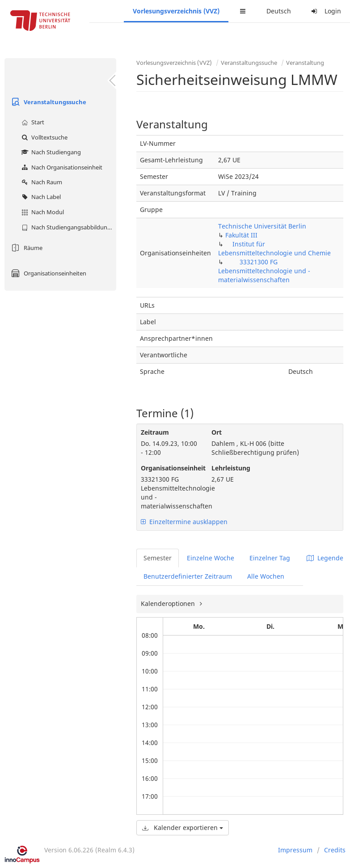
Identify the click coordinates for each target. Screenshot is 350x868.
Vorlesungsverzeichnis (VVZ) (176, 11)
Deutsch (279, 11)
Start (32, 122)
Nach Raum (41, 182)
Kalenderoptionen (169, 603)
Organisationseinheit (169, 468)
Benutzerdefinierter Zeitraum (188, 576)
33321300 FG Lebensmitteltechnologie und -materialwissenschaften (264, 271)
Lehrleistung (231, 468)
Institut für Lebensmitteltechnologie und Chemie (274, 248)
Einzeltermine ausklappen (184, 522)
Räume (26, 248)
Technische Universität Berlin (262, 226)
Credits (335, 850)
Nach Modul (42, 212)
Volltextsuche (43, 137)
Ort (217, 432)
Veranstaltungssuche (48, 102)
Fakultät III (241, 235)
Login (325, 11)
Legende (325, 558)
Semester (158, 558)
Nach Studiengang (50, 152)
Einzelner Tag (270, 558)
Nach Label (40, 197)
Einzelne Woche (211, 558)
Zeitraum (155, 432)
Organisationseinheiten (48, 273)
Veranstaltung (305, 63)
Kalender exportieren (183, 828)
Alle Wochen (266, 576)
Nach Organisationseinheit (61, 167)
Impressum (295, 850)
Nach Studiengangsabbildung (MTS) (68, 227)
